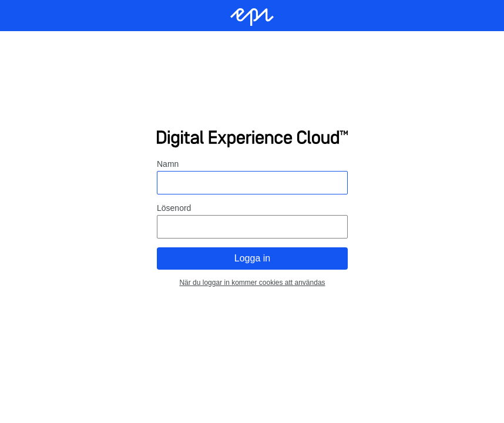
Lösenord (174, 208)
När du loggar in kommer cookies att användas (252, 283)
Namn (168, 164)
